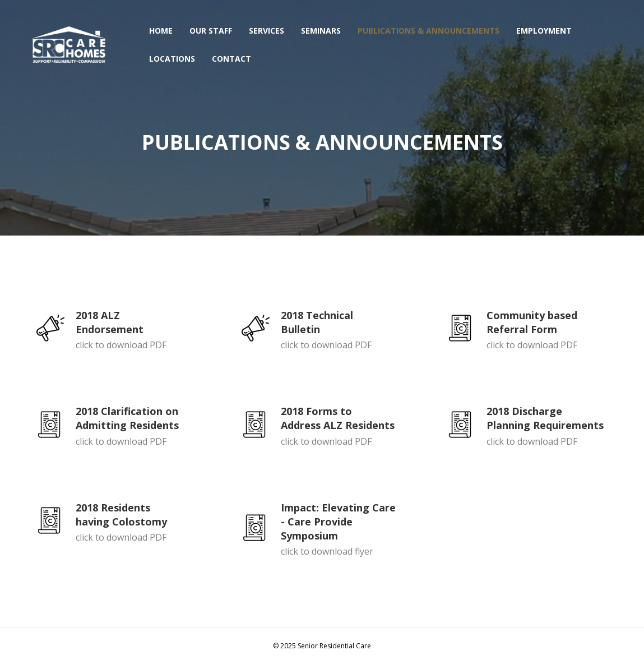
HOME (161, 31)
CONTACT (231, 59)
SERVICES (267, 31)
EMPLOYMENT (544, 31)
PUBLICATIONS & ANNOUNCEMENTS (428, 31)
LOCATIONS (172, 59)
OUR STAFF (211, 31)
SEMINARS (321, 31)
